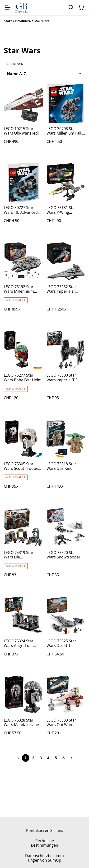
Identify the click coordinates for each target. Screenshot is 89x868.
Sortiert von (14, 64)
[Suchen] (71, 8)
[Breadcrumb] (44, 21)
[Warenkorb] (81, 8)
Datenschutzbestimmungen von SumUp (44, 858)
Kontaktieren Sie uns (45, 830)
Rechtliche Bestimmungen (44, 843)
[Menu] (8, 8)
